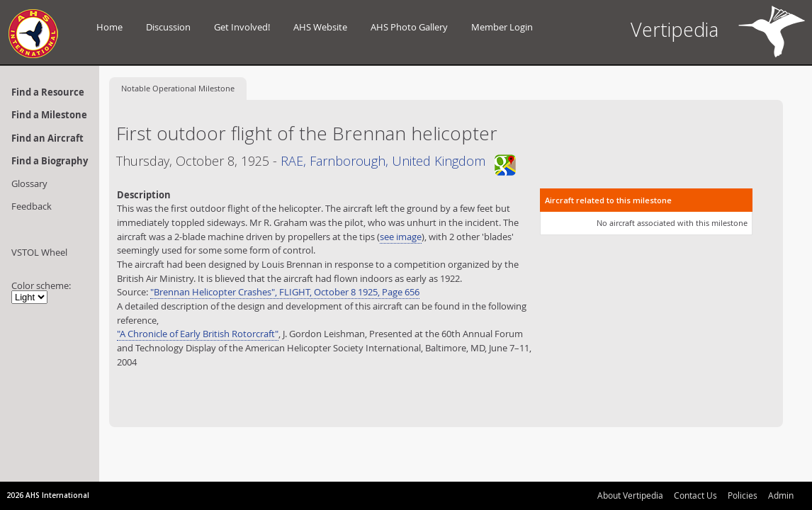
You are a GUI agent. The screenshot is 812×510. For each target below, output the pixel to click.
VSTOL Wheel (39, 252)
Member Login (502, 27)
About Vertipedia (630, 495)
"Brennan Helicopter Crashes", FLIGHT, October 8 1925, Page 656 (285, 292)
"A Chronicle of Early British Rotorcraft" (198, 334)
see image (401, 237)
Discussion (168, 27)
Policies (743, 495)
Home (109, 27)
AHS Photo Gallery (409, 27)
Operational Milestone (178, 88)
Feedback (32, 206)
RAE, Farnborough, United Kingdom (398, 161)
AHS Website (320, 27)
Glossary (29, 183)
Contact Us (695, 495)
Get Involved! (242, 27)
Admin (781, 495)
